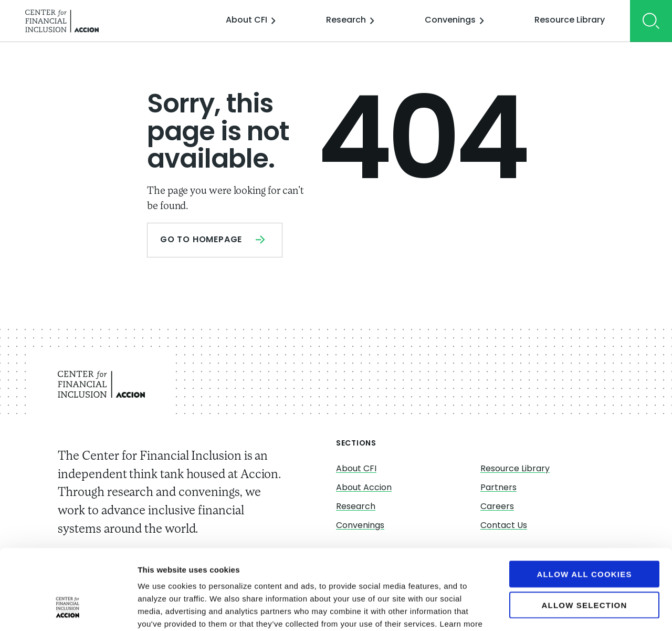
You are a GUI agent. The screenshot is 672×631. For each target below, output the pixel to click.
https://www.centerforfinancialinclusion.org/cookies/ (343, 568)
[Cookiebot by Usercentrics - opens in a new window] (68, 611)
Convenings (454, 20)
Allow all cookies (584, 505)
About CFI (251, 20)
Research (350, 20)
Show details (551, 610)
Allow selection (585, 536)
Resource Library (570, 20)
